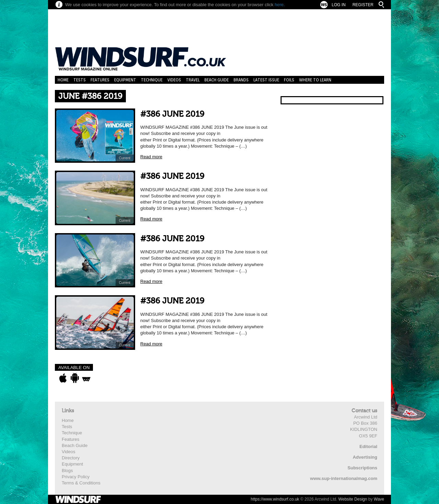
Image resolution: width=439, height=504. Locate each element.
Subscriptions (362, 468)
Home (63, 80)
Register (363, 5)
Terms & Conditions (81, 483)
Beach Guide (217, 80)
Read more (151, 157)
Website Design (353, 499)
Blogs (67, 471)
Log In (339, 5)
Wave (379, 499)
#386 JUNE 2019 (172, 114)
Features (100, 80)
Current (125, 158)
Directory (71, 458)
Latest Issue (266, 80)
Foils (289, 80)
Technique (152, 80)
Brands (241, 80)
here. (280, 5)
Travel (193, 80)
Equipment (125, 80)
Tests (80, 80)
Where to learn (315, 80)
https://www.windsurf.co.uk (275, 499)
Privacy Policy (76, 477)
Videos (174, 80)
